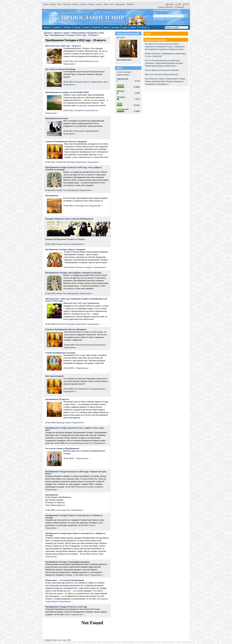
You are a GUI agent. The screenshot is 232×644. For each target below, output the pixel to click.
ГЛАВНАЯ (130, 4)
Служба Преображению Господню (60, 353)
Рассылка (67, 4)
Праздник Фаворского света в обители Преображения (69, 219)
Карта (112, 4)
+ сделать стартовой (165, 7)
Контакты (99, 4)
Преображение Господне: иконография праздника (67, 562)
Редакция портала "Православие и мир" (91, 82)
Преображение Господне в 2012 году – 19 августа (74, 35)
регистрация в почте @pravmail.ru (167, 19)
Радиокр (77, 27)
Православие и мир (59, 640)
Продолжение (69, 64)
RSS (178, 4)
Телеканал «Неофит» (84, 267)
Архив (106, 4)
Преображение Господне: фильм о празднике (65, 250)
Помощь (53, 4)
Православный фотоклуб (128, 33)
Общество (97, 27)
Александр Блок (81, 206)
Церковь (57, 27)
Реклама (75, 4)
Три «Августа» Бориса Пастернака (60, 69)
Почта (59, 4)
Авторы (91, 4)
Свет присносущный (54, 376)
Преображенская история (57, 118)
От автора (143, 27)
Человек (67, 27)
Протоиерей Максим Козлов (86, 61)
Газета (46, 4)
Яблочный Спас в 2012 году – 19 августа (63, 46)
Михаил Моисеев (63, 244)
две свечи (128, 47)
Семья (86, 27)
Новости (47, 27)
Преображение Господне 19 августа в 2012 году (66, 607)
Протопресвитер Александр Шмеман (90, 389)
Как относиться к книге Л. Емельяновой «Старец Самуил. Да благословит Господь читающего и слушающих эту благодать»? (165, 81)
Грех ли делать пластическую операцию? (162, 70)
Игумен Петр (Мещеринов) (67, 190)
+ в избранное (179, 7)
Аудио (125, 27)
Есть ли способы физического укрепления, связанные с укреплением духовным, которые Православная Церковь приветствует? (164, 63)
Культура (116, 27)
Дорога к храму (62, 33)
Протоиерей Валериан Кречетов (79, 443)
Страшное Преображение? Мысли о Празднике (66, 142)
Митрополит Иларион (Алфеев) (89, 487)
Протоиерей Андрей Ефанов (86, 131)
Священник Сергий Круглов (86, 110)
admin (92, 525)
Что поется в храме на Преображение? (62, 449)
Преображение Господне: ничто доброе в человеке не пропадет (74, 273)
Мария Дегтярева (64, 423)
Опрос (119, 68)
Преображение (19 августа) (57, 399)
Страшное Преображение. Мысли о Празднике (66, 329)
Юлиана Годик (97, 554)
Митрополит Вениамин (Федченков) (71, 162)
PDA (186, 4)
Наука (106, 27)
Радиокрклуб (120, 4)
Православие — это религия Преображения (65, 580)
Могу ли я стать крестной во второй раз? (162, 74)
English (170, 4)
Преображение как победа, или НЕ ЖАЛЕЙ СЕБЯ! (67, 92)
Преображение (52, 196)
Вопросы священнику (156, 40)
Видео (133, 27)
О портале (83, 4)
